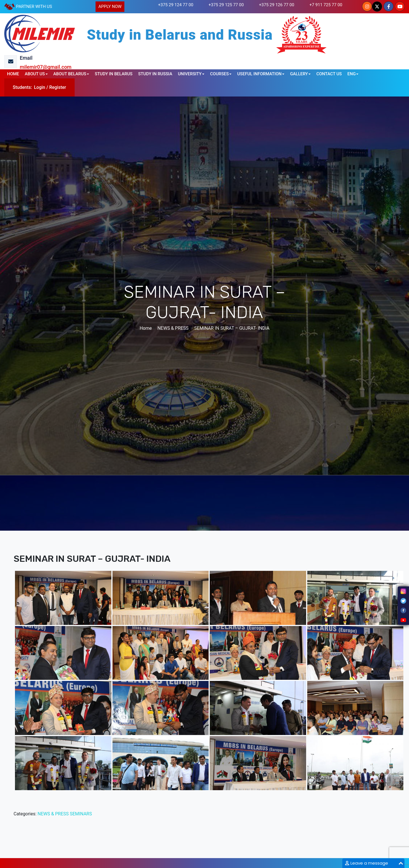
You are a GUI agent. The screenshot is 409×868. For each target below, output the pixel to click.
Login (40, 87)
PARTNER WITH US (34, 7)
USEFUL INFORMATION (259, 74)
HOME (13, 74)
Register (58, 87)
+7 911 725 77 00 (326, 5)
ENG (351, 74)
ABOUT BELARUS (70, 74)
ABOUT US (35, 74)
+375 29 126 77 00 (277, 5)
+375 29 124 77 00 (176, 5)
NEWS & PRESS (53, 814)
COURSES (219, 74)
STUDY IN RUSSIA (155, 74)
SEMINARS (81, 814)
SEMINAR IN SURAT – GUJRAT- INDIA (232, 328)
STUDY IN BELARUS (114, 74)
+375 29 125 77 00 (226, 5)
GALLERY (299, 74)
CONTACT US (329, 74)
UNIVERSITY (190, 74)
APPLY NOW (110, 7)
